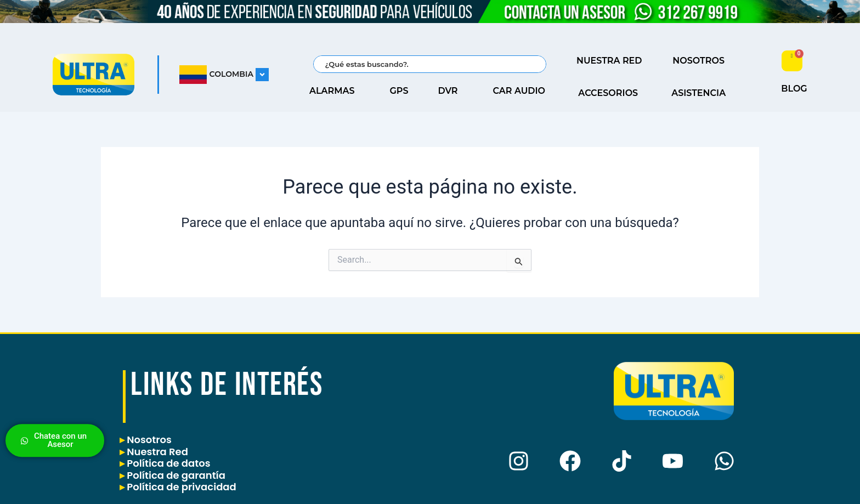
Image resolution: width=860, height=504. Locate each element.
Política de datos (165, 463)
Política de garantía (172, 475)
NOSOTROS (701, 61)
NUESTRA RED (612, 61)
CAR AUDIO (522, 91)
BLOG (794, 89)
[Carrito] (792, 61)
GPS (399, 91)
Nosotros (146, 440)
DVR (451, 91)
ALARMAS (335, 91)
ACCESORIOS (611, 93)
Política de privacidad (178, 487)
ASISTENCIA (701, 93)
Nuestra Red (154, 452)
